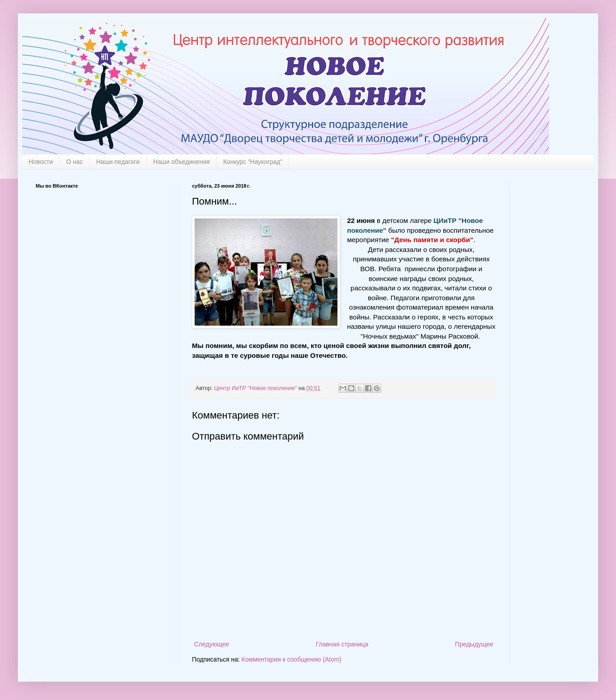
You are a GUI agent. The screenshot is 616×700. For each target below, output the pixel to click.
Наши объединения (181, 162)
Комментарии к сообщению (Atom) (291, 659)
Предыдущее (474, 644)
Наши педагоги (118, 162)
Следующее (212, 644)
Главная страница (342, 644)
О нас (74, 162)
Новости (41, 162)
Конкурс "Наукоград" (253, 162)
